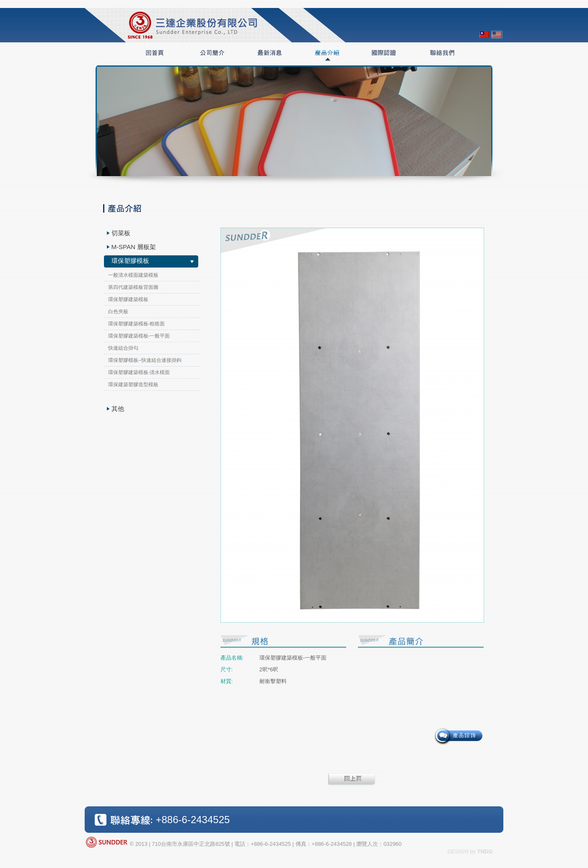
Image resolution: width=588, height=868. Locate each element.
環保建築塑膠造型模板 (133, 385)
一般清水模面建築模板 (133, 275)
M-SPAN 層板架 (134, 247)
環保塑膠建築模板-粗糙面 (137, 324)
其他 (118, 409)
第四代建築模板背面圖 (133, 287)
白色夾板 (118, 312)
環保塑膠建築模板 (128, 299)
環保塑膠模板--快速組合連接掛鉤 (145, 360)
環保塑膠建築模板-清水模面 (139, 372)
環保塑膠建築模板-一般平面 (139, 336)
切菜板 (121, 233)
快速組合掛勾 (123, 348)
